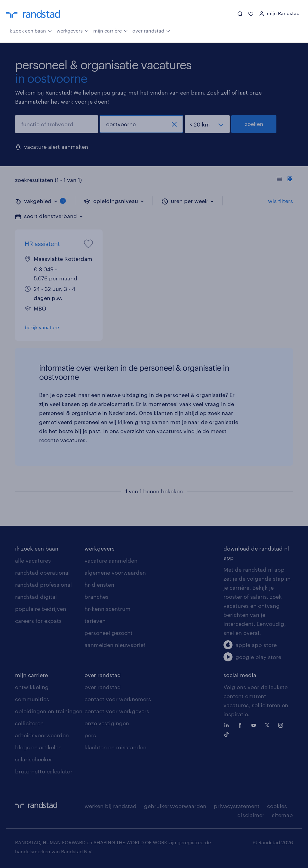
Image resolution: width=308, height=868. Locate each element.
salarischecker (34, 759)
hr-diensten (99, 585)
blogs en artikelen (38, 747)
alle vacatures (33, 560)
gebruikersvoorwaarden (175, 806)
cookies (277, 806)
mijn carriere (31, 675)
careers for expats (38, 621)
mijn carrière (111, 30)
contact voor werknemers (118, 699)
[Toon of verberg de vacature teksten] (285, 180)
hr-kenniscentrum (108, 609)
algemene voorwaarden (115, 573)
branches (97, 597)
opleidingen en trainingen (49, 711)
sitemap (282, 815)
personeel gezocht (109, 633)
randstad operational (42, 573)
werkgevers (73, 30)
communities (32, 699)
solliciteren (29, 723)
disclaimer (251, 815)
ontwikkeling (32, 687)
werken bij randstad (111, 806)
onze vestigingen (107, 723)
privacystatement (237, 806)
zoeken (254, 124)
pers (90, 735)
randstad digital (36, 597)
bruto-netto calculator (44, 771)
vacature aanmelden (111, 560)
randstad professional (43, 585)
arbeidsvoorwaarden (42, 735)
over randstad (151, 30)
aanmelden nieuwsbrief (115, 645)
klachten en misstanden (115, 747)
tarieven (95, 621)
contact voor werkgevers (117, 711)
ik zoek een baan (30, 30)
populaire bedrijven (41, 609)
